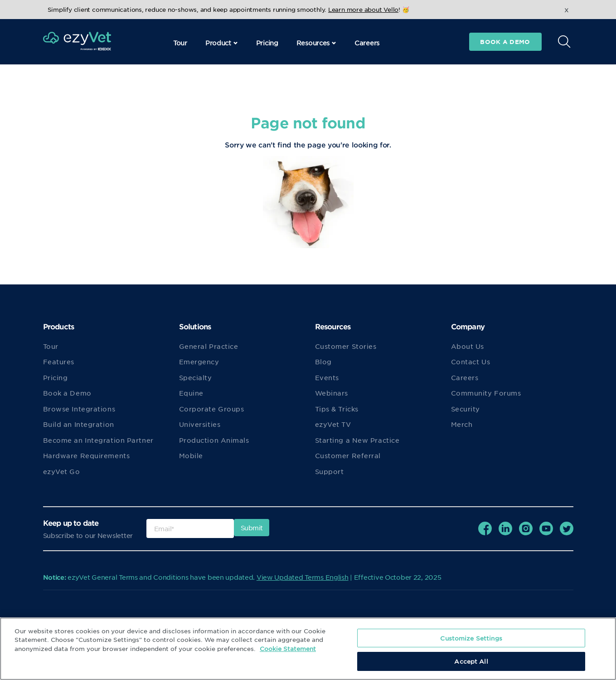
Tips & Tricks (337, 409)
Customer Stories (346, 346)
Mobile (191, 455)
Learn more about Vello (363, 9)
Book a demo (505, 42)
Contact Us (471, 362)
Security (466, 409)
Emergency (199, 362)
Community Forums (486, 393)
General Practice (209, 346)
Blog (323, 362)
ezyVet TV (333, 424)
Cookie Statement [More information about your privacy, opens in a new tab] (288, 648)
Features (59, 362)
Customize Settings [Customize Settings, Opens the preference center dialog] (471, 638)
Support (330, 471)
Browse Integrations (79, 409)
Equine (191, 393)
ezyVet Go (62, 471)
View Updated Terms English (303, 577)
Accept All (471, 661)
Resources (316, 43)
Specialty (196, 377)
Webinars (332, 393)
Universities (200, 424)
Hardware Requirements (87, 455)
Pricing (267, 43)
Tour (180, 43)
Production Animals (214, 440)
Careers (367, 43)
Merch (462, 424)
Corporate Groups (212, 409)
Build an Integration (79, 424)
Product (222, 43)
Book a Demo (67, 393)
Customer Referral (348, 455)
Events (327, 377)
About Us (468, 346)
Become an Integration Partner (98, 440)
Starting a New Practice (357, 440)
